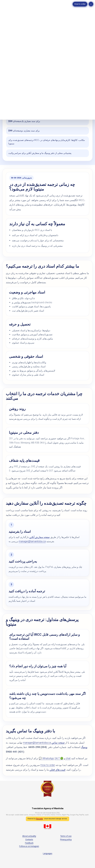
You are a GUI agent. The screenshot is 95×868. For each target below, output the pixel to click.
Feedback (29, 843)
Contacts (29, 839)
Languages (48, 853)
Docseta (39, 819)
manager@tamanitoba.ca (32, 541)
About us (26, 836)
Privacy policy (66, 839)
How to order (80, 4)
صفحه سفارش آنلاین (40, 537)
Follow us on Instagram (29, 846)
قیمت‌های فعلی (57, 770)
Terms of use (66, 836)
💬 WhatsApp (46, 758)
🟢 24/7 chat (63, 758)
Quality (33, 836)
